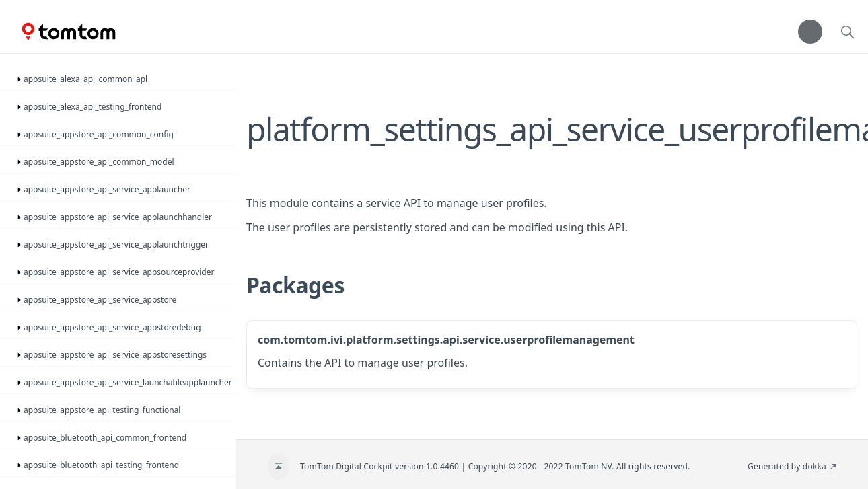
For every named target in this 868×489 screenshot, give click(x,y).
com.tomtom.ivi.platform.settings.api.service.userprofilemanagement (446, 340)
